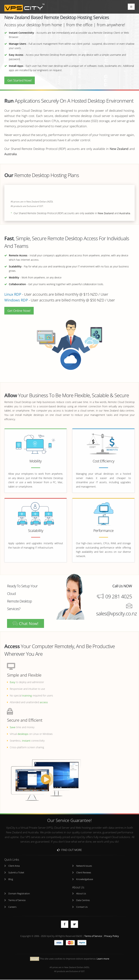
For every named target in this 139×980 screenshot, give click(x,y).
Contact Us (82, 907)
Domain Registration (19, 894)
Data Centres (83, 900)
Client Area (14, 866)
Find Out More (69, 850)
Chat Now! (26, 624)
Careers (12, 907)
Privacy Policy (112, 936)
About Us (81, 894)
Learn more (103, 959)
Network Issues (84, 866)
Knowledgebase (85, 879)
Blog (11, 879)
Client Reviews (84, 873)
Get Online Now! (19, 311)
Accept (35, 959)
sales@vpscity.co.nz (116, 614)
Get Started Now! (20, 80)
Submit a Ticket (16, 873)
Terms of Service (17, 900)
